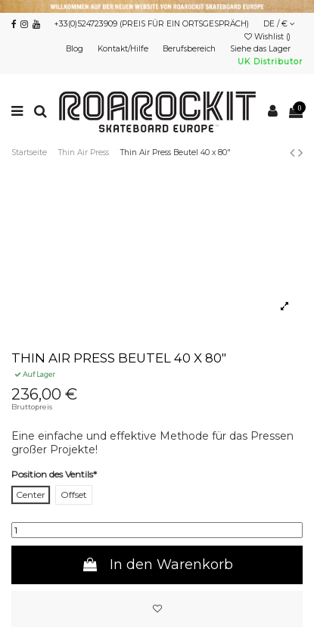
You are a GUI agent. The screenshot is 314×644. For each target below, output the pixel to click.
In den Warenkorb (157, 565)
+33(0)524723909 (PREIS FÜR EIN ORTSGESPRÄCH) (152, 24)
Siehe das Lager (261, 49)
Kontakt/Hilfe (124, 49)
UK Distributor (270, 62)
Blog (76, 49)
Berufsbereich (190, 49)
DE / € (279, 24)
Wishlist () (269, 37)
